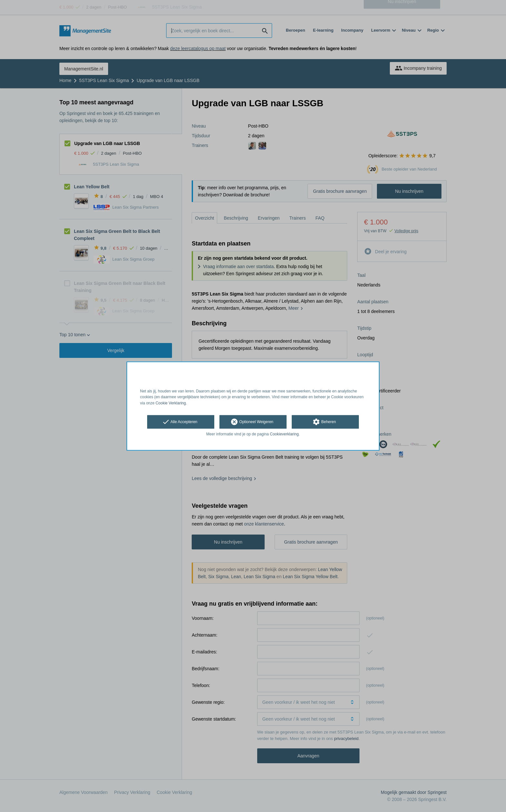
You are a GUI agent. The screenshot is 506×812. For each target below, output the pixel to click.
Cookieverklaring (284, 434)
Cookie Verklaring (171, 403)
